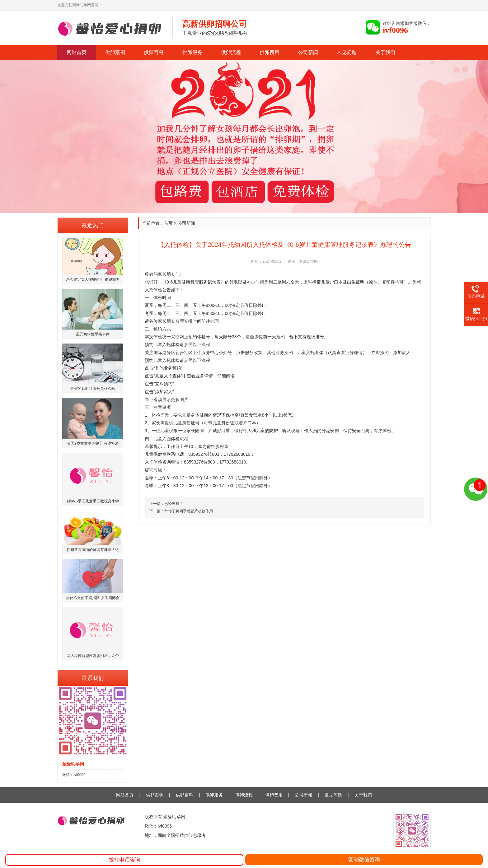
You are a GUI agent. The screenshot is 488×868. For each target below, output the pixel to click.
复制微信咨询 (364, 859)
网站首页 (77, 52)
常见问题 (347, 52)
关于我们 (385, 52)
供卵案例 (115, 52)
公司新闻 (308, 52)
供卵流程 (231, 52)
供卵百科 (154, 52)
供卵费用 (270, 52)
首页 (168, 223)
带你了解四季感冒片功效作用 (189, 511)
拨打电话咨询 (124, 860)
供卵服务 (192, 52)
